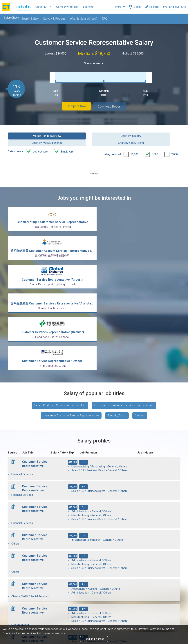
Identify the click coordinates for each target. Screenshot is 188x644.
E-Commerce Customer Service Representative (125, 286)
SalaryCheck (10, 18)
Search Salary (29, 19)
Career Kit (43, 7)
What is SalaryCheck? (82, 19)
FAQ (103, 19)
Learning (88, 7)
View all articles (94, 605)
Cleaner (141, 296)
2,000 (175, 144)
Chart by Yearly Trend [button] (161, 132)
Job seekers (40, 141)
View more (94, 535)
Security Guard (118, 296)
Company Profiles (67, 7)
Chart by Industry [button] (72, 132)
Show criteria (94, 63)
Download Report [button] (112, 103)
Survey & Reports (53, 19)
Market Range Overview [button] (27, 132)
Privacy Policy (148, 629)
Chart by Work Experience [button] (116, 132)
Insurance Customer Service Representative (70, 296)
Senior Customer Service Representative (59, 286)
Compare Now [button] (74, 103)
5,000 (155, 144)
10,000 (134, 144)
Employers (67, 141)
